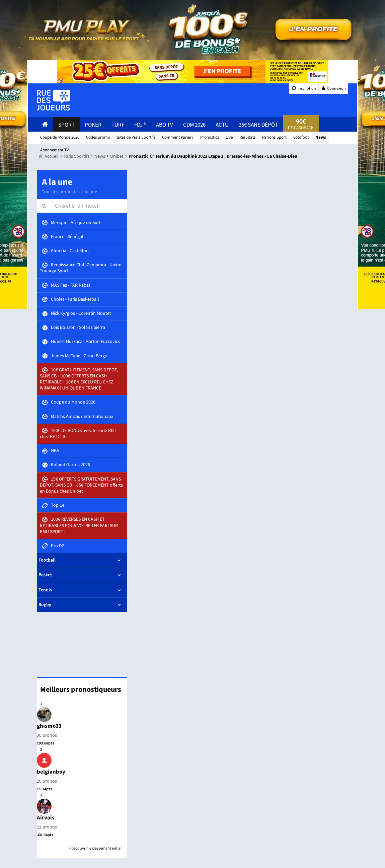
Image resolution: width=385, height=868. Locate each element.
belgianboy (51, 772)
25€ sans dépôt (258, 125)
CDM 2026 (194, 125)
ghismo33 (49, 726)
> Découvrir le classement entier (95, 848)
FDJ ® (140, 125)
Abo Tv (165, 125)
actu (222, 125)
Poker (93, 125)
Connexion (333, 89)
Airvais (46, 818)
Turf (118, 125)
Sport (66, 125)
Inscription (303, 89)
